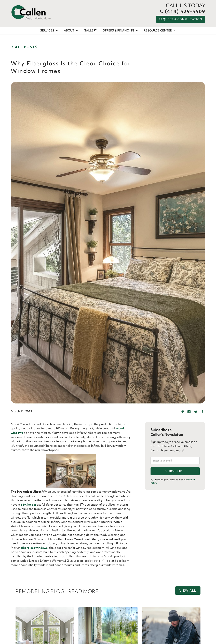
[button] (49, 30)
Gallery (90, 30)
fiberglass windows (34, 548)
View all (188, 591)
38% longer (29, 505)
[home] (31, 13)
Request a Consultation (181, 19)
